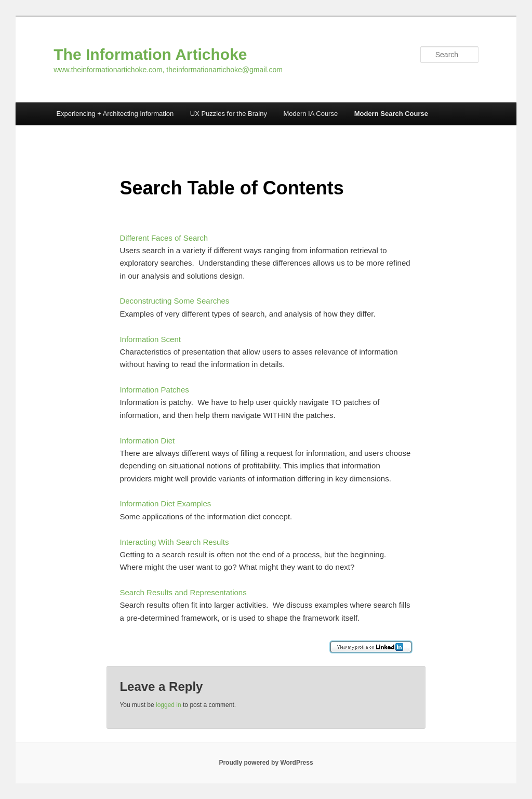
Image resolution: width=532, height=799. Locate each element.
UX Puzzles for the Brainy (229, 114)
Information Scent (150, 339)
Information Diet (147, 441)
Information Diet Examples (165, 503)
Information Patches (154, 390)
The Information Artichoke (150, 54)
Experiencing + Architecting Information (115, 114)
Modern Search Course (391, 114)
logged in (169, 705)
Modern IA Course (310, 114)
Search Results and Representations (183, 592)
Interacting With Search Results (174, 542)
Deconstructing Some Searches (174, 301)
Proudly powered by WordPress (266, 763)
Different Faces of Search (164, 238)
